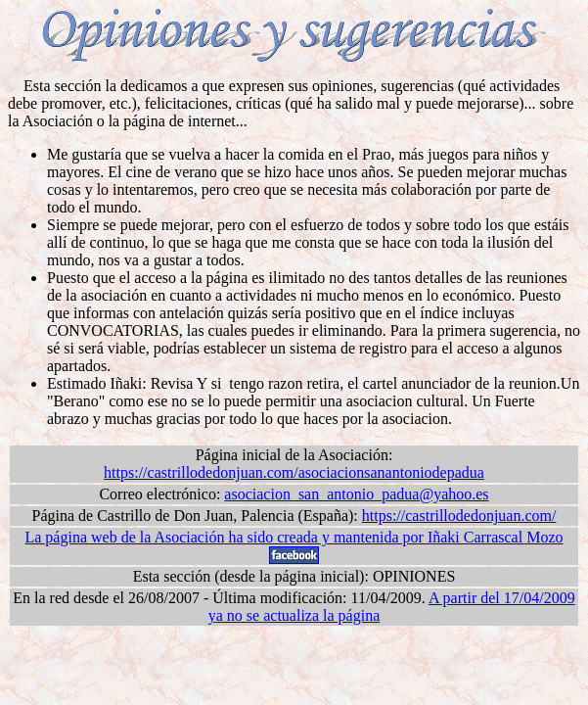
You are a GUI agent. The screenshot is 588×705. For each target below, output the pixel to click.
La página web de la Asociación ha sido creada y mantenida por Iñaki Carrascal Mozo (294, 537)
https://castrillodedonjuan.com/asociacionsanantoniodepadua (294, 472)
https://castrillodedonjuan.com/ (459, 516)
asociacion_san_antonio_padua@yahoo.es (356, 494)
